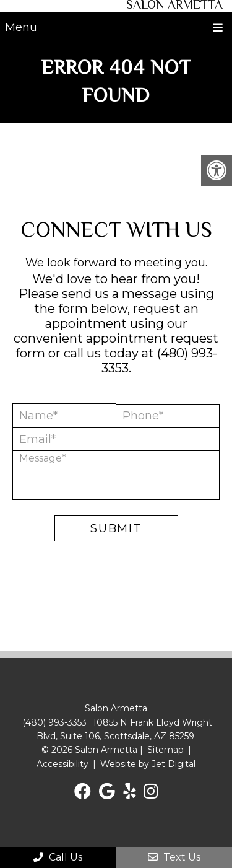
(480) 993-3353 (54, 722)
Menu (21, 27)
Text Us (174, 857)
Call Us (58, 857)
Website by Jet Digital (148, 764)
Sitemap (165, 750)
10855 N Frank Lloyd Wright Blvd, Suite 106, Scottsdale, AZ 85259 (124, 729)
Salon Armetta (174, 6)
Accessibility (62, 764)
